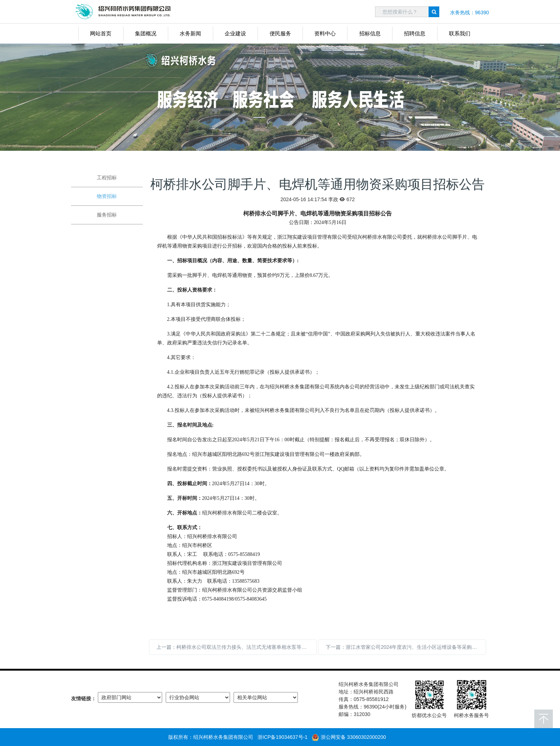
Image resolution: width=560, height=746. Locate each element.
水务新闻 (190, 33)
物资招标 (107, 196)
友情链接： (84, 698)
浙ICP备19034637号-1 (282, 737)
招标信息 (370, 33)
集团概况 (146, 33)
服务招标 (107, 215)
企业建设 (235, 33)
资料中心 (325, 33)
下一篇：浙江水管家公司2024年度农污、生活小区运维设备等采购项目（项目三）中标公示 (406, 647)
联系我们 (460, 33)
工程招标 (107, 178)
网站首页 (101, 33)
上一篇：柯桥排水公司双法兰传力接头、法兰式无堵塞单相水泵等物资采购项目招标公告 (237, 647)
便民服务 (280, 33)
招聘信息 (415, 33)
